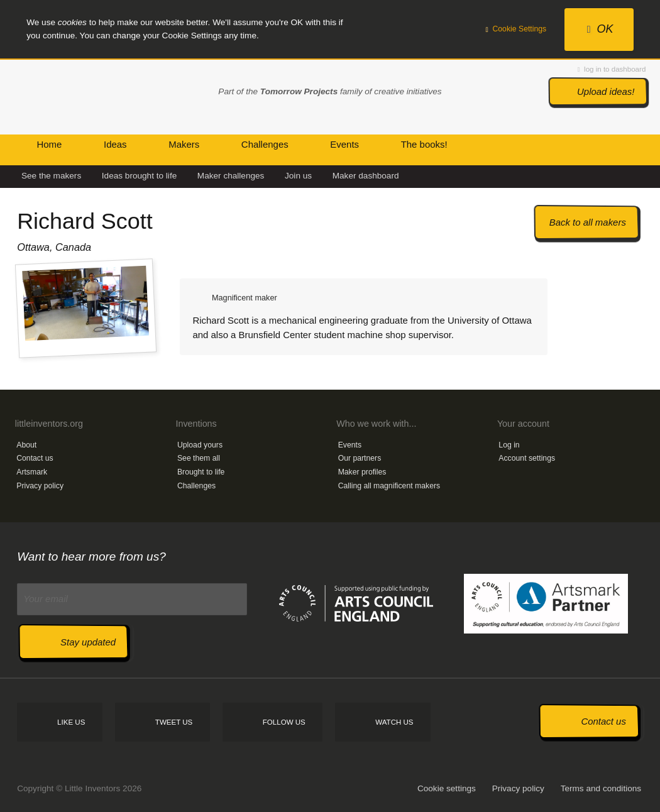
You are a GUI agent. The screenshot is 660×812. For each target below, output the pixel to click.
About (26, 445)
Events (350, 445)
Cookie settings (447, 788)
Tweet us (174, 722)
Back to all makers (588, 222)
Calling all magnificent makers (389, 486)
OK (600, 29)
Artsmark (32, 472)
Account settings (527, 458)
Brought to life (201, 472)
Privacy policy (40, 486)
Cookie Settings (516, 29)
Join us (298, 176)
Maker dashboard (366, 176)
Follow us (284, 722)
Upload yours (200, 445)
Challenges (196, 486)
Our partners (360, 458)
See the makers (51, 176)
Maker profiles (362, 472)
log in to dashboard (612, 69)
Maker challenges (231, 176)
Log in (509, 445)
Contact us (35, 458)
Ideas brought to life (139, 176)
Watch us (394, 722)
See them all (199, 458)
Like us (71, 722)
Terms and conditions (601, 788)
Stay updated (88, 642)
